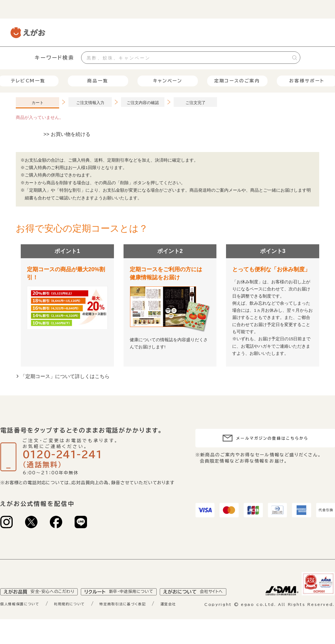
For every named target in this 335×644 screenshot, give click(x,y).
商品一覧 (98, 81)
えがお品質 (43, 606)
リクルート (130, 606)
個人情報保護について (25, 618)
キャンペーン (168, 81)
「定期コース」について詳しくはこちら (65, 376)
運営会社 (201, 618)
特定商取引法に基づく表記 (148, 618)
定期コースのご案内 (237, 81)
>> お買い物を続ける (67, 134)
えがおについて (213, 606)
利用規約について (84, 618)
